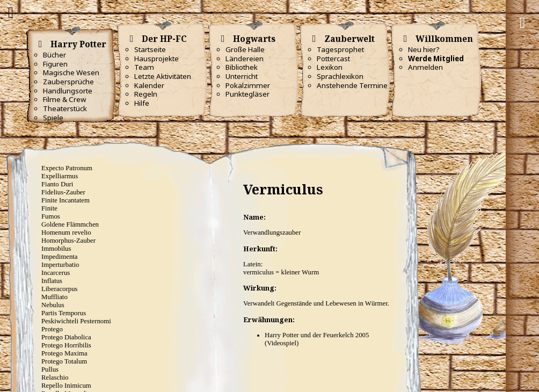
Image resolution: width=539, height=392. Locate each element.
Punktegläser (247, 94)
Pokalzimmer (248, 85)
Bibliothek (242, 67)
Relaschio (55, 378)
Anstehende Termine (352, 85)
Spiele (53, 118)
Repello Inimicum (66, 386)
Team (144, 67)
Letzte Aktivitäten (163, 76)
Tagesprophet (340, 49)
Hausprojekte (156, 59)
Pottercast (333, 59)
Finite (49, 208)
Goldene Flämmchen (70, 224)
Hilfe (142, 103)
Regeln (146, 94)
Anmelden (425, 67)
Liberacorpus (60, 289)
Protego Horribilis (66, 345)
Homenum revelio (66, 233)
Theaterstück (65, 108)
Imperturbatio (60, 265)
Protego (52, 329)
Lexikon (330, 67)
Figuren (55, 64)
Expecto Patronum (67, 168)
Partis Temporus (64, 313)
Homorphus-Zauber (68, 241)
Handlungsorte (68, 91)
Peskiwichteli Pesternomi (76, 321)
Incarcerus (56, 273)
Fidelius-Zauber (63, 192)
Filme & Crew (64, 99)
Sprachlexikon (340, 76)
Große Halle (245, 49)
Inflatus (52, 281)
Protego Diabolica (66, 337)
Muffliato (54, 297)
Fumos (51, 216)
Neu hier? (424, 49)
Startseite (150, 49)
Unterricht (242, 76)
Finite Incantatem (65, 200)
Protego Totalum (64, 361)
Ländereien (245, 59)
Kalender (149, 85)
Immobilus (56, 249)
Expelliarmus (60, 176)
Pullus (50, 369)
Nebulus (53, 305)
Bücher (54, 55)
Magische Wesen (71, 72)
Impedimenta (60, 257)
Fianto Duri (57, 184)
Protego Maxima (64, 353)
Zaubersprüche (68, 82)
